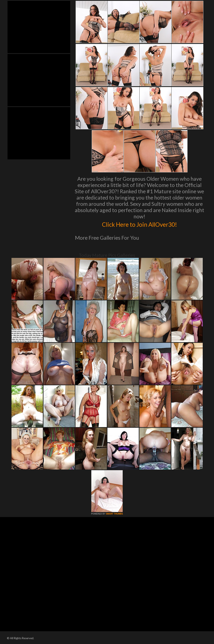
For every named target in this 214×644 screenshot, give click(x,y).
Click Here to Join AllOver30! (139, 224)
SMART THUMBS (114, 514)
